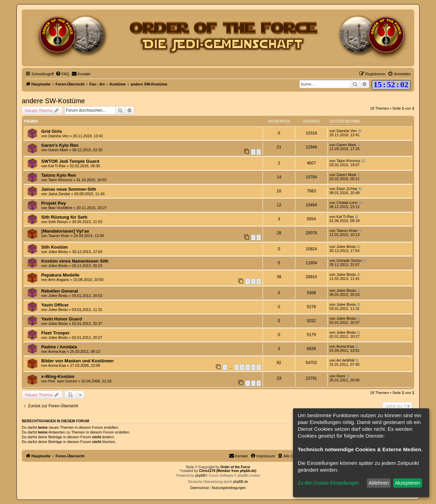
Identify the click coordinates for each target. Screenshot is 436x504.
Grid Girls (52, 131)
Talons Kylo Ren (59, 175)
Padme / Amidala (59, 347)
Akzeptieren (407, 483)
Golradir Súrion (349, 261)
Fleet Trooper (56, 333)
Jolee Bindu (58, 252)
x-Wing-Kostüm (58, 376)
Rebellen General (60, 291)
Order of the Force (235, 467)
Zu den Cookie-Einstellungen (328, 483)
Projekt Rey (54, 203)
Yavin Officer (55, 305)
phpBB (200, 476)
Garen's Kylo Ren (60, 145)
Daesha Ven (59, 136)
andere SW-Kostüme (53, 101)
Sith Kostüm (54, 247)
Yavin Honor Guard (61, 319)
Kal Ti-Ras (57, 166)
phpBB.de (240, 482)
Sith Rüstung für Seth (64, 217)
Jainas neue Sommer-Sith (69, 189)
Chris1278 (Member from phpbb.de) (228, 471)
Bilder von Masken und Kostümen (77, 361)
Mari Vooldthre (60, 208)
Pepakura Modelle (60, 275)
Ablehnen (379, 483)
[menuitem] (62, 74)
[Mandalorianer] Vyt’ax (65, 231)
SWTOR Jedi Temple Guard (70, 161)
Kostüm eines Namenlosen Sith (75, 261)
